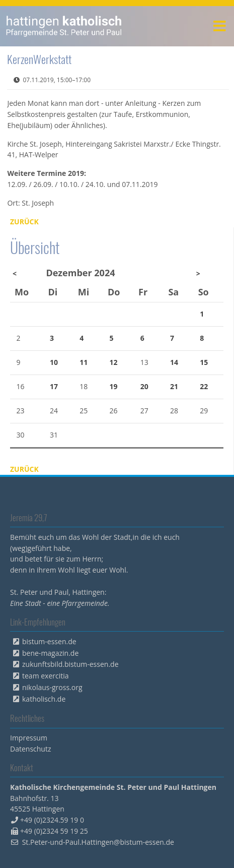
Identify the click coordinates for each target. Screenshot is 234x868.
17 (54, 386)
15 (204, 362)
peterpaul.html (64, 26)
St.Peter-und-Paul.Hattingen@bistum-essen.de (98, 842)
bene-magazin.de (50, 653)
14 (174, 362)
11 (84, 362)
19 (114, 386)
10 (54, 362)
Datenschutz (30, 749)
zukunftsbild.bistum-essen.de (70, 664)
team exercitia (46, 676)
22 (204, 386)
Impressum (29, 738)
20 (144, 386)
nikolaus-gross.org (52, 687)
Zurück (24, 222)
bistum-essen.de (49, 641)
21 (174, 386)
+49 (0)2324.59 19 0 (52, 820)
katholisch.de (44, 699)
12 (114, 362)
